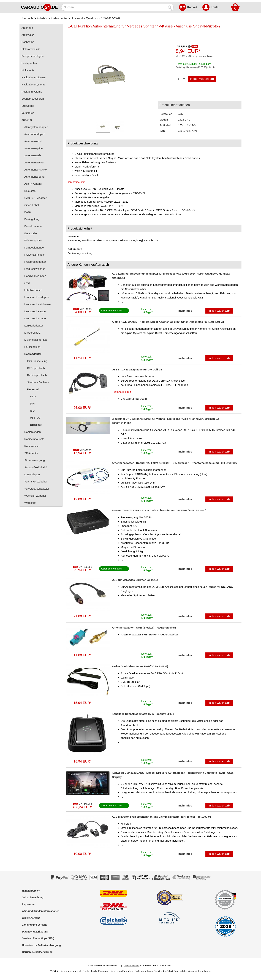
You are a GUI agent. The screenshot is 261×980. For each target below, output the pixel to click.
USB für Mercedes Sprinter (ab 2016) (135, 580)
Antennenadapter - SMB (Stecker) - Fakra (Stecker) (144, 628)
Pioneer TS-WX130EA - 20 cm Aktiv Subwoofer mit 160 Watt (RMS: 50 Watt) (159, 510)
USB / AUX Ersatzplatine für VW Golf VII (137, 369)
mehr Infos (185, 311)
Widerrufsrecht (31, 918)
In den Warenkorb (202, 79)
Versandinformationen (199, 971)
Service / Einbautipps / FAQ (38, 938)
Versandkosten (206, 56)
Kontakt (192, 7)
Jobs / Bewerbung (33, 897)
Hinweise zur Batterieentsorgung (41, 945)
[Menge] (181, 79)
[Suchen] (114, 7)
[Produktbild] (110, 76)
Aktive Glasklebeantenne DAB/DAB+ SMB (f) (140, 666)
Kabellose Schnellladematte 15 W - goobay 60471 (143, 714)
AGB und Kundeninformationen (41, 911)
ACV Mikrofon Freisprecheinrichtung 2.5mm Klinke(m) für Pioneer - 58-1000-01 (161, 817)
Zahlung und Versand (35, 925)
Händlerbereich (31, 891)
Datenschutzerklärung (35, 932)
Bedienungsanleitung (80, 253)
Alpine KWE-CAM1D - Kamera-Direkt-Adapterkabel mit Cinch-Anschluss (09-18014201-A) (168, 322)
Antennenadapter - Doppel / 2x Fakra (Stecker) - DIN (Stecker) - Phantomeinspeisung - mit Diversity (174, 463)
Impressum (29, 904)
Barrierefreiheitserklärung (37, 952)
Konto (215, 7)
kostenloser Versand (111, 311)
